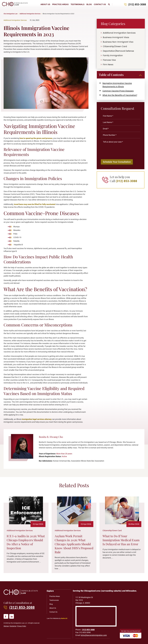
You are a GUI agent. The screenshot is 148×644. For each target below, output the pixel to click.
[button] (109, 4)
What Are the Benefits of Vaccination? (120, 95)
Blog (89, 4)
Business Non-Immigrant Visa (118, 42)
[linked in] (12, 616)
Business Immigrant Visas (116, 37)
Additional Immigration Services (30, 14)
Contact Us (100, 4)
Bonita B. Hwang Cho (51, 437)
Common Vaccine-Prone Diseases (118, 91)
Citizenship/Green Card (115, 46)
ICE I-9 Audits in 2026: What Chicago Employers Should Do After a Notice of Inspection (26, 542)
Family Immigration (113, 55)
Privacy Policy (22, 626)
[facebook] (6, 616)
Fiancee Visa (109, 60)
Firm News (108, 65)
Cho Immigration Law (11, 14)
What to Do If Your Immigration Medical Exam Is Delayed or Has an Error (121, 540)
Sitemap (6, 626)
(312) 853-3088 (137, 4)
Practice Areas (60, 4)
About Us (45, 4)
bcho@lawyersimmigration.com (94, 635)
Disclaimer (13, 626)
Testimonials (77, 4)
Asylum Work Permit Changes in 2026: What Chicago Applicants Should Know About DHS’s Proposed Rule (74, 544)
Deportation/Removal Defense (118, 51)
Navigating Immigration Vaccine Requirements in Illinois (117, 85)
